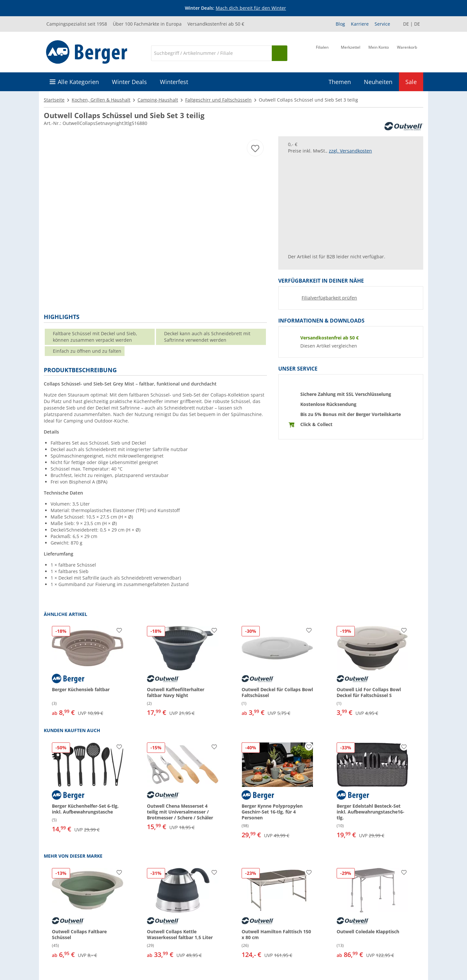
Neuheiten (378, 82)
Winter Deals (129, 82)
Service (382, 24)
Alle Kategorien (78, 82)
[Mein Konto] (379, 53)
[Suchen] (280, 53)
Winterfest (174, 82)
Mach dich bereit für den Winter (251, 8)
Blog (340, 24)
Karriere (360, 24)
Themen (340, 82)
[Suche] (211, 53)
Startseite (54, 100)
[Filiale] (322, 53)
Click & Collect (316, 424)
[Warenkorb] (407, 53)
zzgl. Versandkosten (350, 151)
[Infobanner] (235, 8)
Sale (411, 82)
